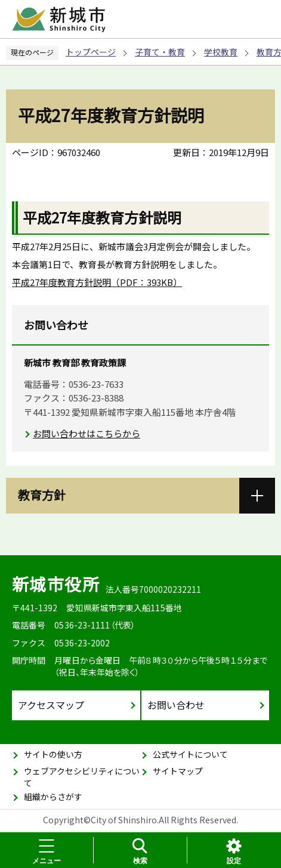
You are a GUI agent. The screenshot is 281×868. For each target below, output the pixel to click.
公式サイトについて (190, 754)
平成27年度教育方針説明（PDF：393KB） (97, 282)
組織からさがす (53, 797)
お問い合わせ (176, 705)
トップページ (91, 52)
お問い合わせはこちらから (87, 433)
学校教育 (221, 52)
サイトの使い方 (53, 754)
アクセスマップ (51, 705)
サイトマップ (178, 771)
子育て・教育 (160, 52)
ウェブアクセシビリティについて (82, 777)
